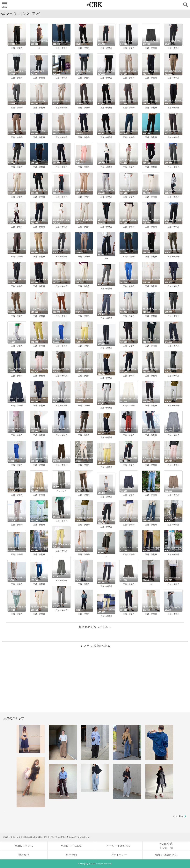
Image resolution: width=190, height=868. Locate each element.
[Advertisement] (95, 682)
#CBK (93, 864)
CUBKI (95, 5)
